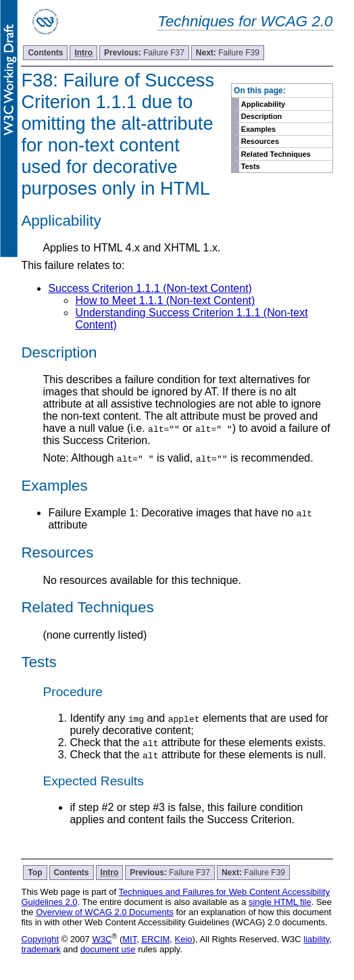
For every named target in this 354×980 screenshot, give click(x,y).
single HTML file (280, 902)
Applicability (263, 104)
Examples (258, 129)
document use (108, 949)
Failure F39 (228, 53)
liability (316, 939)
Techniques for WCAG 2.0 (245, 21)
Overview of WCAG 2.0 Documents (105, 912)
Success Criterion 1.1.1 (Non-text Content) (150, 288)
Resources (260, 141)
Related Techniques (276, 154)
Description (262, 116)
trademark (41, 949)
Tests (251, 166)
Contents (45, 53)
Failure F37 (144, 53)
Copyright (40, 939)
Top (35, 873)
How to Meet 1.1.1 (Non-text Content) (165, 300)
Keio (184, 939)
